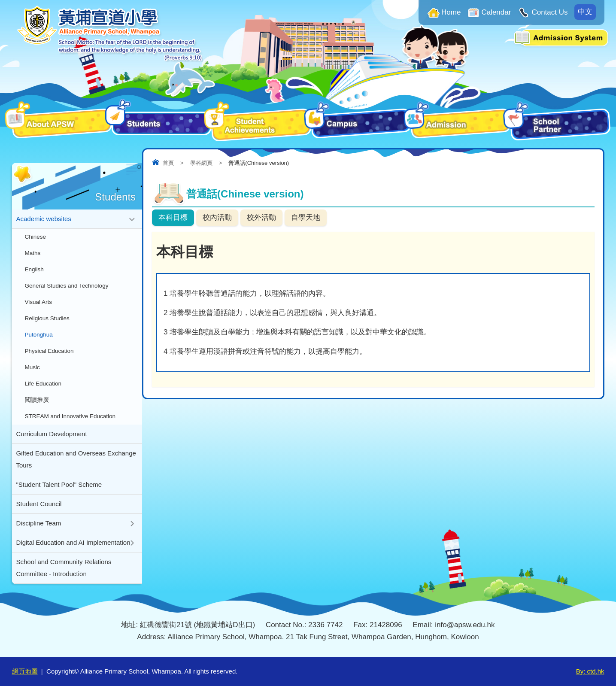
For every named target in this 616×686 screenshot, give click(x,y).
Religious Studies (47, 318)
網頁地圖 (25, 671)
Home (451, 12)
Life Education (43, 384)
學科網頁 (201, 163)
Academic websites (44, 219)
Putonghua (39, 335)
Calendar (496, 12)
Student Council (39, 504)
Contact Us (549, 12)
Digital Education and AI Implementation (73, 542)
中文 (585, 12)
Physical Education (49, 351)
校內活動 (217, 217)
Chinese (36, 237)
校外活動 (261, 217)
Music (32, 367)
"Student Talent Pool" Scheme (59, 484)
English (34, 269)
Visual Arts (39, 302)
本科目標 (173, 217)
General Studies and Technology (67, 286)
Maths (33, 253)
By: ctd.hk (590, 671)
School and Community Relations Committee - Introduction (64, 568)
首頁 (168, 163)
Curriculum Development (52, 434)
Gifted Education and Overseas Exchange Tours (76, 459)
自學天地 (306, 217)
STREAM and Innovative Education (70, 416)
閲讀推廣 (37, 400)
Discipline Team (39, 523)
